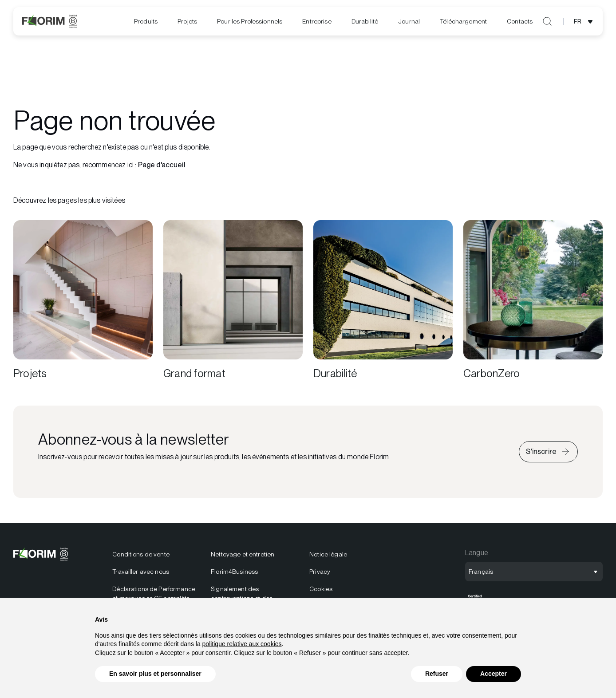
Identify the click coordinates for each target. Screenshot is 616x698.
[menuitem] (146, 22)
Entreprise (317, 21)
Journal (409, 21)
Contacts (520, 21)
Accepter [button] (494, 674)
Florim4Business (234, 572)
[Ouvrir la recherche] (547, 21)
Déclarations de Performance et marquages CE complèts (154, 593)
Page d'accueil (162, 165)
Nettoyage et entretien (243, 554)
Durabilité (365, 21)
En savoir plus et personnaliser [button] (155, 674)
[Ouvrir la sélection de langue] (585, 21)
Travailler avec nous (141, 572)
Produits (146, 21)
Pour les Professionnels (250, 21)
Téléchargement (463, 21)
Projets (187, 21)
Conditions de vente (141, 554)
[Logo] (49, 21)
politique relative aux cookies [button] (242, 644)
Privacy (320, 572)
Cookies (321, 589)
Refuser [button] (437, 674)
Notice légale (328, 554)
